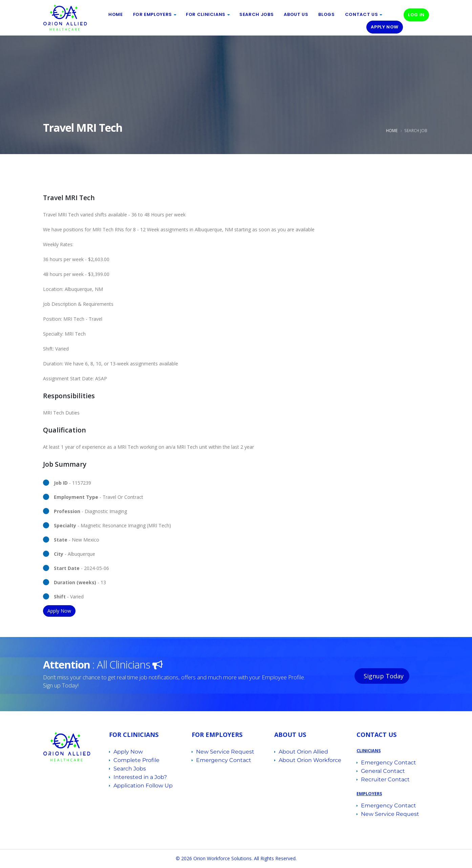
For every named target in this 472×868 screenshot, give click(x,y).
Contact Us (362, 14)
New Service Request (225, 752)
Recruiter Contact (385, 779)
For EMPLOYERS (153, 14)
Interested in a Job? (140, 777)
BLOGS (326, 14)
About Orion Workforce (310, 760)
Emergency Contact (224, 760)
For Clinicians (206, 14)
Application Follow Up (143, 786)
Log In (416, 15)
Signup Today (383, 676)
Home (116, 14)
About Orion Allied (303, 752)
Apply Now (385, 27)
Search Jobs (256, 14)
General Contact (383, 771)
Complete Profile (136, 760)
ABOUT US (296, 14)
